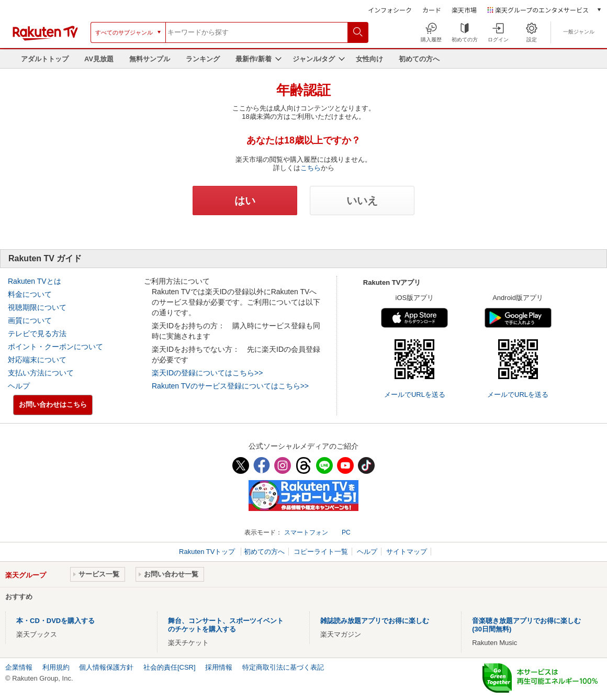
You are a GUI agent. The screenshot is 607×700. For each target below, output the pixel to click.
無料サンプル (150, 59)
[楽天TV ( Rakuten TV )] (45, 36)
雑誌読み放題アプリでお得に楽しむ (375, 621)
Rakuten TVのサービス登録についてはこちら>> (230, 386)
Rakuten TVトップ (208, 552)
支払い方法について (41, 373)
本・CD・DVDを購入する (55, 621)
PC (346, 532)
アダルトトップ (45, 59)
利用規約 (56, 667)
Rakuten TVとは (35, 281)
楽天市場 (464, 10)
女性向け (369, 59)
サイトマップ (407, 552)
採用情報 (219, 667)
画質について (30, 320)
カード (432, 10)
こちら (311, 168)
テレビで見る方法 (37, 334)
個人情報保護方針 (106, 667)
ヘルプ (19, 386)
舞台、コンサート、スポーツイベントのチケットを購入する (226, 625)
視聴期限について (37, 307)
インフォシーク (390, 10)
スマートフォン (306, 532)
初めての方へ (419, 59)
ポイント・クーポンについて (55, 347)
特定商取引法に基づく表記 (283, 667)
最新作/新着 (254, 59)
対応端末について (37, 360)
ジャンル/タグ (314, 59)
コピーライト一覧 (321, 552)
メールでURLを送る (415, 395)
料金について (30, 294)
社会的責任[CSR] (170, 667)
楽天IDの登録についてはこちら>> (207, 373)
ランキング (203, 59)
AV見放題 (99, 59)
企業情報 (19, 667)
